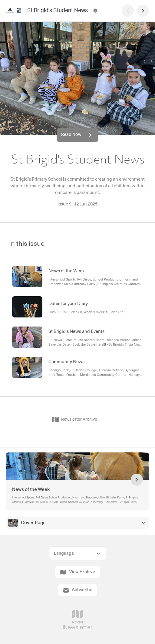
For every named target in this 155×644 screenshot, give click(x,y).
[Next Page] (143, 11)
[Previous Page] (128, 11)
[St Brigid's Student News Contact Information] (95, 11)
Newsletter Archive (75, 419)
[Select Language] (78, 553)
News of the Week (31, 490)
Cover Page (33, 523)
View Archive (77, 572)
